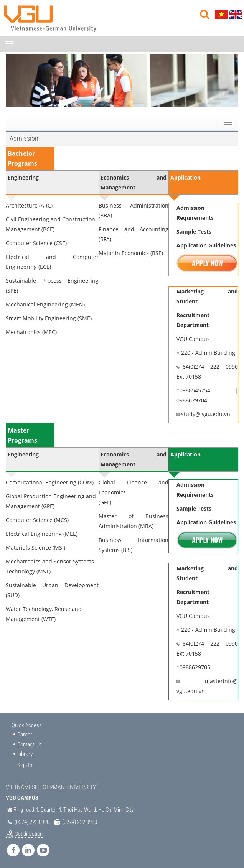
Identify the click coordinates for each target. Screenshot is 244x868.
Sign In (25, 765)
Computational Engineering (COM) (50, 482)
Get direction (29, 834)
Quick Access (27, 725)
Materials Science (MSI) (35, 548)
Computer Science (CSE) (36, 243)
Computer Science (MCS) (37, 520)
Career (25, 735)
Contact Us (29, 744)
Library (25, 754)
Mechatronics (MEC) (31, 332)
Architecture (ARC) (29, 205)
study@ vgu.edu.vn (205, 414)
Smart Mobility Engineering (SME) (49, 318)
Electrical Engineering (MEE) (42, 534)
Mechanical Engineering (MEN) (45, 304)
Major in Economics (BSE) (131, 253)
